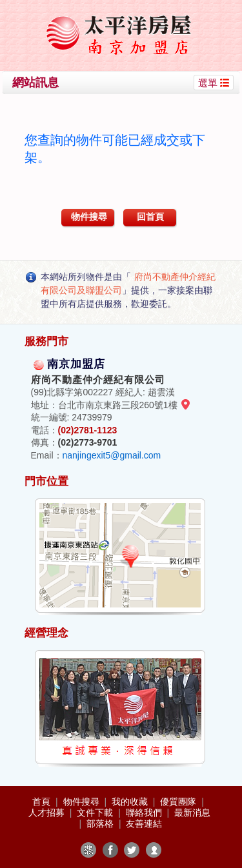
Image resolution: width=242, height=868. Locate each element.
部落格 (101, 824)
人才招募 (48, 813)
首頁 (43, 802)
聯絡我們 (145, 813)
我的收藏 (131, 802)
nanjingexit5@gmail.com (112, 455)
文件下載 (96, 813)
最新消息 (192, 813)
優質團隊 (179, 802)
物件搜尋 (89, 217)
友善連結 (144, 824)
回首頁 (150, 217)
